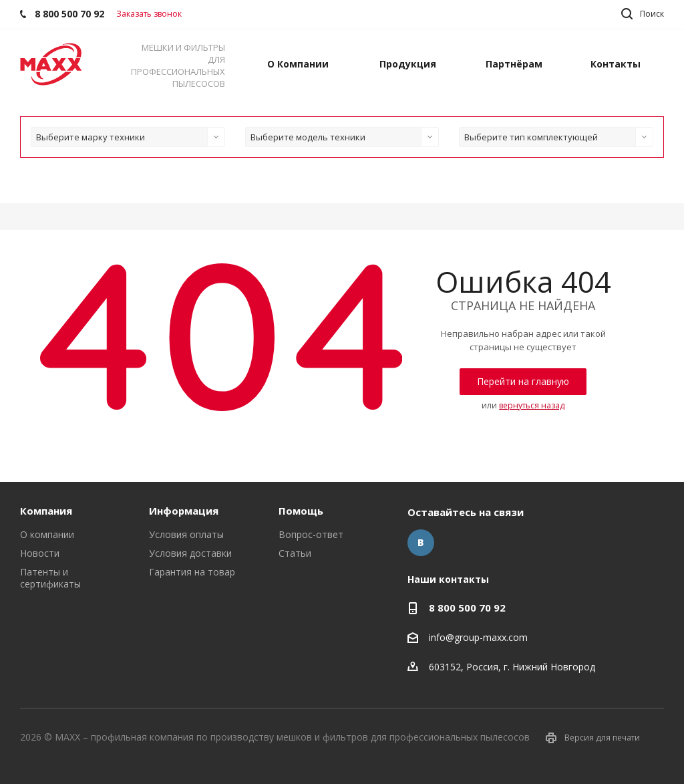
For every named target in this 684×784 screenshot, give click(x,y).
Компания (46, 511)
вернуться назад (532, 405)
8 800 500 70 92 (467, 608)
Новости (40, 553)
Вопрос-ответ (311, 534)
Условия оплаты (186, 534)
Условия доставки (190, 553)
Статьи (295, 553)
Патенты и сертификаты (50, 578)
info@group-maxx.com (478, 637)
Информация (184, 511)
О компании (47, 534)
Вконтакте (421, 543)
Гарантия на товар (192, 572)
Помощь (301, 511)
